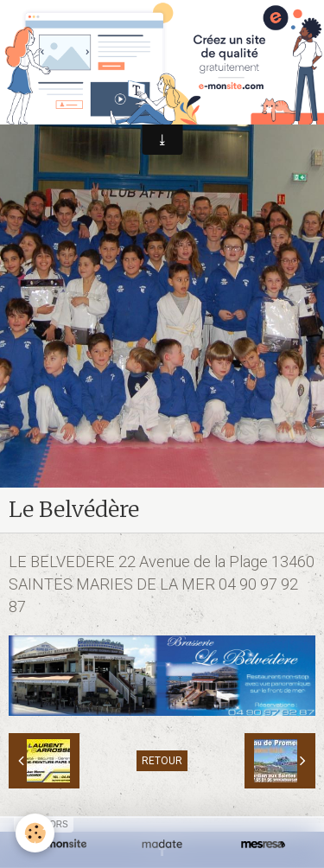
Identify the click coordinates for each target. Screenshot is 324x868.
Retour (162, 761)
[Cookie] (35, 833)
